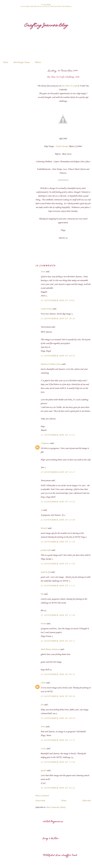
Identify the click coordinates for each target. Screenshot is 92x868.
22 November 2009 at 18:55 (58, 641)
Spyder (43, 770)
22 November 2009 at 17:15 (58, 586)
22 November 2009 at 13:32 (58, 502)
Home (6, 62)
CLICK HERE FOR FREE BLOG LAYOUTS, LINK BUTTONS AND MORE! (45, 6)
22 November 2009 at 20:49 (58, 718)
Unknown (45, 443)
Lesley (43, 749)
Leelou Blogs (47, 4)
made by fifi (46, 572)
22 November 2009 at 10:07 (58, 300)
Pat (42, 594)
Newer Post (40, 801)
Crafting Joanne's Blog (46, 26)
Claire (43, 683)
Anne (43, 272)
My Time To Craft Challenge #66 (63, 77)
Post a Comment (42, 796)
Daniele (44, 528)
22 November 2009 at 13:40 (58, 520)
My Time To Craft (69, 86)
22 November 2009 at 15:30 (58, 564)
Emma (43, 624)
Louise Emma (46, 309)
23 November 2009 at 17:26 (58, 762)
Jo (42, 510)
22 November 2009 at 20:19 (58, 696)
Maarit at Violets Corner (51, 364)
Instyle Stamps (62, 146)
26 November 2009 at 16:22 (58, 788)
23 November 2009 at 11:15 (58, 740)
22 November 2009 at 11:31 (58, 435)
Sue (42, 705)
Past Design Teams (21, 62)
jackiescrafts (46, 550)
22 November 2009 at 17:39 (58, 615)
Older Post (86, 801)
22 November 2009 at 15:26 (58, 542)
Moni (43, 727)
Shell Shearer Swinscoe (50, 649)
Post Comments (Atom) (56, 807)
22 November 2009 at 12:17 (58, 472)
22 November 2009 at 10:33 (58, 356)
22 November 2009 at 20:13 (58, 674)
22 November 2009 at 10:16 (58, 319)
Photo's (38, 62)
